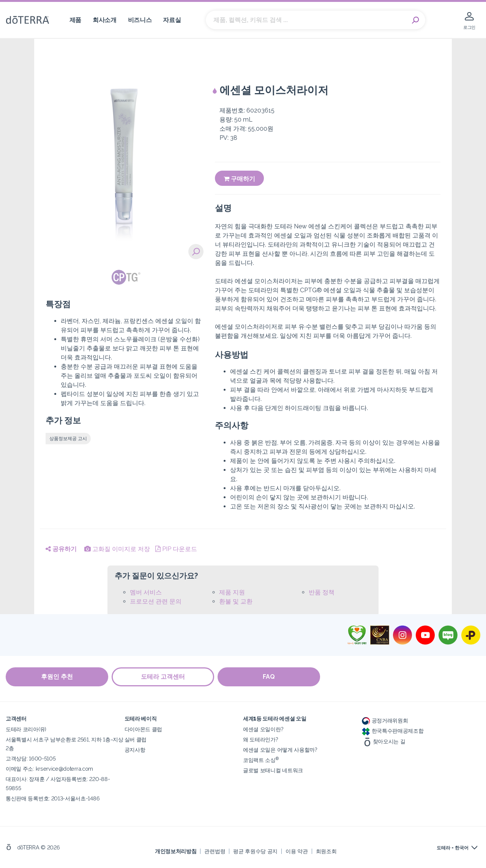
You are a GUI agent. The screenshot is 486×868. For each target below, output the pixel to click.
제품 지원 (232, 592)
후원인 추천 (57, 677)
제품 (75, 20)
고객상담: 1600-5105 (31, 758)
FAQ (270, 677)
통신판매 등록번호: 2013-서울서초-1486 (53, 798)
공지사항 (135, 750)
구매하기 (239, 179)
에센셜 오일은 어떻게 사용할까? (280, 750)
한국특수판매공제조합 (393, 731)
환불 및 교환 (236, 601)
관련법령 (215, 851)
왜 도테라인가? (261, 739)
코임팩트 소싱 (261, 760)
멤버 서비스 (146, 592)
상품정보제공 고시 (68, 439)
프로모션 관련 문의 (156, 601)
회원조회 (326, 851)
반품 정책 (322, 592)
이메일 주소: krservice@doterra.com (49, 769)
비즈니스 (140, 20)
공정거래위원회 (385, 720)
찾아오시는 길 (384, 741)
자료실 (172, 20)
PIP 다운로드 (176, 549)
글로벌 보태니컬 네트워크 (273, 770)
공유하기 (61, 549)
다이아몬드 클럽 (144, 729)
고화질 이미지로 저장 (117, 549)
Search (416, 20)
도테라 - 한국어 (453, 848)
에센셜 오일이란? (263, 729)
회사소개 (105, 20)
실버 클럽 (136, 739)
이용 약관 (297, 851)
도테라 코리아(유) (26, 729)
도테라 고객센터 (163, 677)
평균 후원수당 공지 (255, 851)
